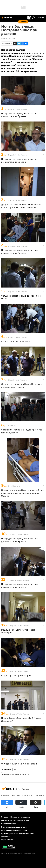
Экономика (28, 796)
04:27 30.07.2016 (8, 39)
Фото (16, 769)
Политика (41, 796)
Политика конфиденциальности (14, 827)
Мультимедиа (7, 769)
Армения (16, 796)
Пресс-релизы (23, 820)
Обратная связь (7, 839)
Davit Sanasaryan (15, 486)
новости (5, 796)
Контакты (5, 820)
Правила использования (20, 817)
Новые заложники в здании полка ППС (16, 774)
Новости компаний (9, 824)
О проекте (5, 817)
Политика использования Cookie (14, 830)
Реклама (13, 820)
